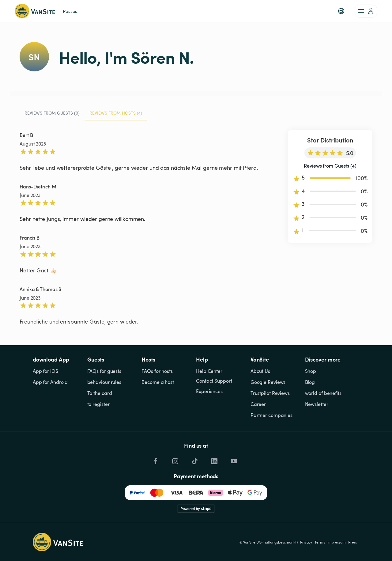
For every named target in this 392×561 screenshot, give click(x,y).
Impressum (337, 542)
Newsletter (317, 404)
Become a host (158, 382)
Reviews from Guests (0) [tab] (52, 113)
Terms (320, 542)
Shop (311, 371)
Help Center (209, 371)
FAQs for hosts (157, 371)
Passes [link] (70, 11)
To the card (100, 393)
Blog (310, 382)
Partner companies (271, 415)
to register (98, 404)
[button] (341, 11)
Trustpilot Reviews (270, 393)
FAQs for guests (104, 371)
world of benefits (323, 393)
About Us (260, 371)
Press (353, 542)
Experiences (209, 391)
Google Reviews (268, 382)
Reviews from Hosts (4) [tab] (116, 115)
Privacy (306, 542)
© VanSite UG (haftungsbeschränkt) (269, 542)
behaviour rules (104, 382)
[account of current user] (366, 11)
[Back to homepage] (35, 11)
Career (258, 404)
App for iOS (45, 371)
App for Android (50, 382)
